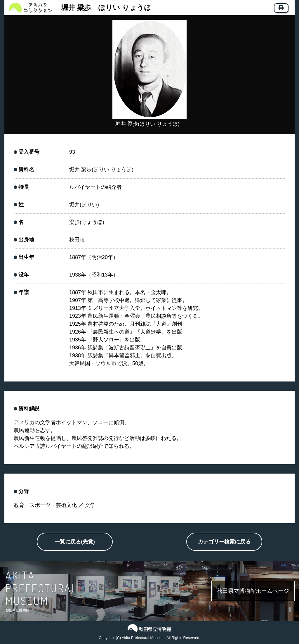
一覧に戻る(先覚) (75, 542)
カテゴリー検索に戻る (224, 542)
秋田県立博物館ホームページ (245, 591)
